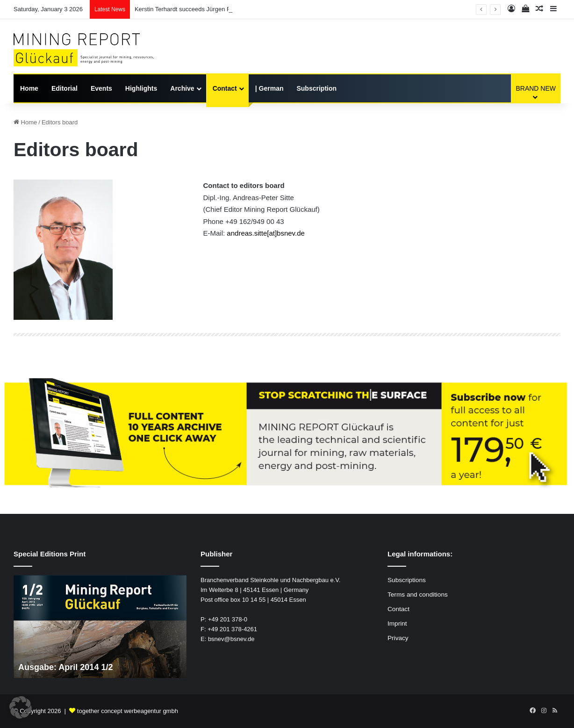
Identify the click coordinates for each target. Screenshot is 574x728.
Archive (182, 88)
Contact (225, 88)
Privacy (398, 638)
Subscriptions (407, 580)
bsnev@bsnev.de (231, 639)
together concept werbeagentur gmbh (128, 711)
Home (29, 88)
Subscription (316, 88)
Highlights (141, 88)
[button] (21, 707)
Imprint (397, 623)
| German (269, 88)
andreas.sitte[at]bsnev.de (266, 233)
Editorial (65, 88)
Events (101, 88)
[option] (100, 627)
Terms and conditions (418, 595)
